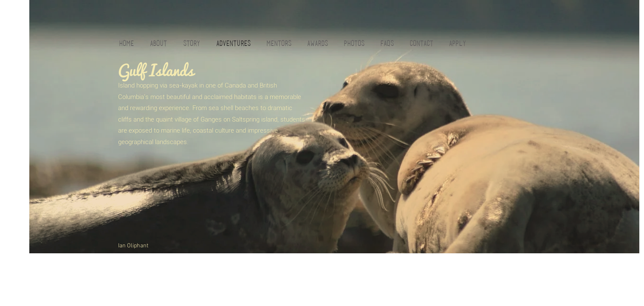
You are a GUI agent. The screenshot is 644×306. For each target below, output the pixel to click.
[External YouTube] (192, 200)
